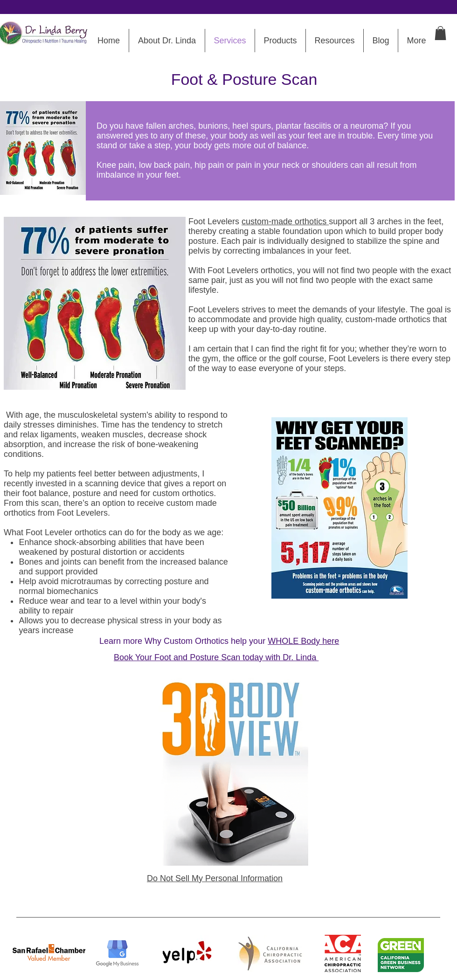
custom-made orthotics (285, 221)
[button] (440, 33)
